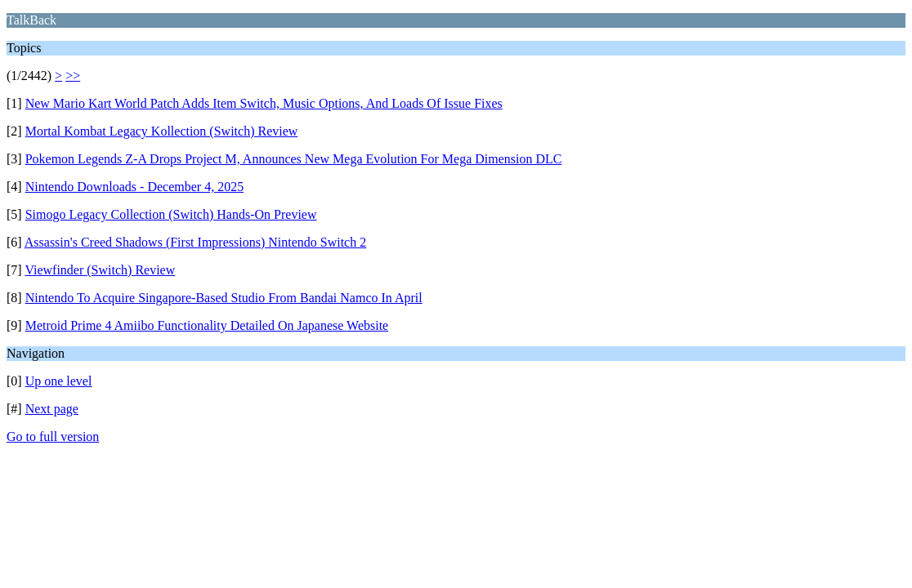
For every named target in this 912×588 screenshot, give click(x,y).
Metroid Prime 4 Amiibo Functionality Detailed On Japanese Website (207, 325)
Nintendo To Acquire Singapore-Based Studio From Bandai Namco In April (224, 298)
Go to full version (53, 437)
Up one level (59, 381)
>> (73, 76)
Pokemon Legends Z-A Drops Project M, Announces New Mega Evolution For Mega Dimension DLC (294, 159)
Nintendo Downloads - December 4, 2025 (135, 187)
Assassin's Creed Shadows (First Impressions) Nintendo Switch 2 (195, 242)
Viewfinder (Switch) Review (100, 270)
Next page (52, 409)
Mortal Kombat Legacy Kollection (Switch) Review (162, 131)
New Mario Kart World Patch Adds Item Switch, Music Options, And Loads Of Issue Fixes (264, 103)
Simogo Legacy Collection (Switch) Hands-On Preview (171, 214)
